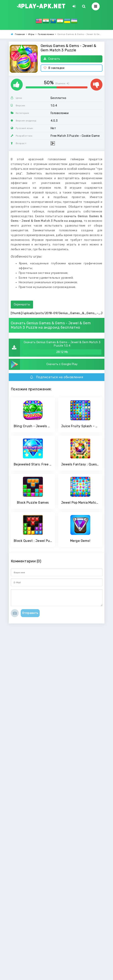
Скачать (52, 59)
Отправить (30, 613)
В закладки (54, 68)
